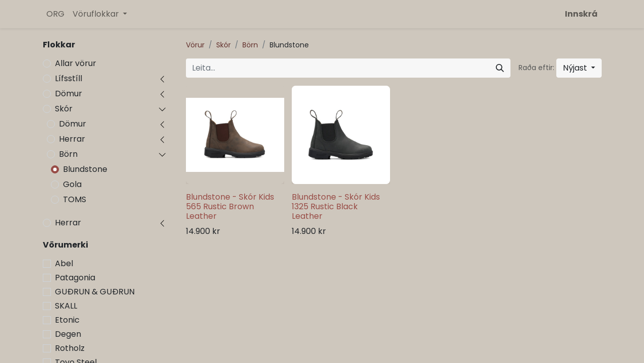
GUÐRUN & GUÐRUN (95, 292)
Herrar (72, 139)
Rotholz (70, 348)
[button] (579, 68)
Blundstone (85, 169)
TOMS (75, 199)
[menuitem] (55, 14)
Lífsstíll (69, 78)
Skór (64, 109)
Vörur (195, 45)
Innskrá (581, 14)
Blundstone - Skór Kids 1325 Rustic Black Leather (336, 206)
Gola (72, 184)
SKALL (66, 306)
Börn (68, 154)
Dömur (69, 94)
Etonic (67, 320)
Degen (68, 334)
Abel (64, 263)
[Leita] (500, 68)
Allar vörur (76, 63)
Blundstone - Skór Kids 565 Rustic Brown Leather (230, 206)
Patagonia (75, 278)
